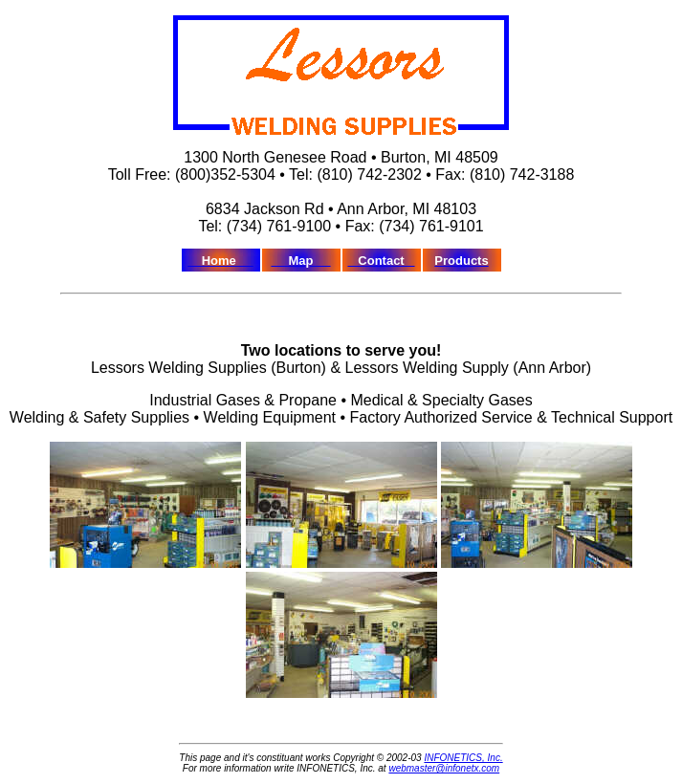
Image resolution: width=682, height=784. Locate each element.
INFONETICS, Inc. (463, 758)
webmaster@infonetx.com (444, 768)
